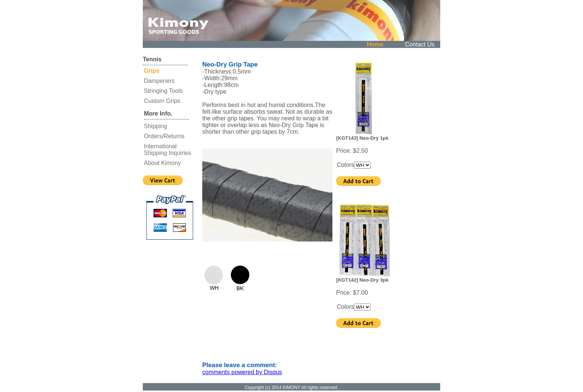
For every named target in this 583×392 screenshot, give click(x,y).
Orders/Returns (164, 136)
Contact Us (420, 44)
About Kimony (162, 163)
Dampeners (159, 81)
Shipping (155, 126)
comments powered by (242, 372)
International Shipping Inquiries (168, 150)
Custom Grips (162, 101)
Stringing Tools (163, 91)
